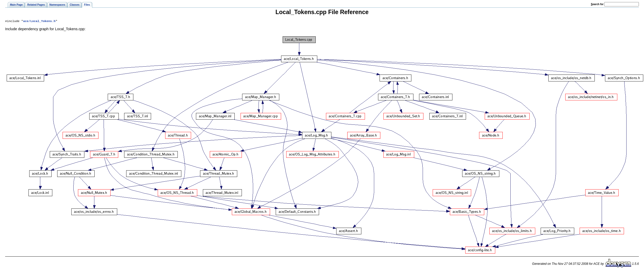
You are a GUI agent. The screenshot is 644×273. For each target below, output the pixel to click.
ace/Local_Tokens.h (39, 22)
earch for (597, 4)
